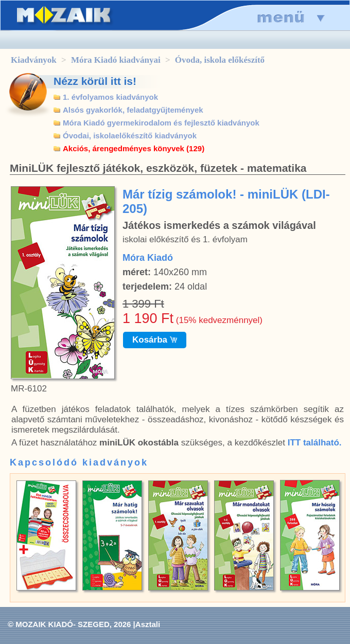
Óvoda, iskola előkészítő (220, 60)
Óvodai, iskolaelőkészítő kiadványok (130, 136)
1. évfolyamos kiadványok (110, 97)
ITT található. (315, 443)
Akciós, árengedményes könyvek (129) (134, 148)
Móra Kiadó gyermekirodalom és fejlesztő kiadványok (161, 123)
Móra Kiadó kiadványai (116, 60)
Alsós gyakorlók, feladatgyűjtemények (133, 110)
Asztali (148, 624)
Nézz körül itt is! (95, 81)
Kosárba (155, 340)
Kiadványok (34, 60)
